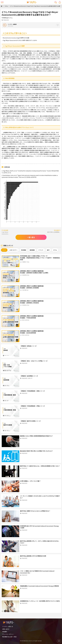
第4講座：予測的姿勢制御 (28, 318)
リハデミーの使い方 (8, 627)
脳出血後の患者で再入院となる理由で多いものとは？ (37, 451)
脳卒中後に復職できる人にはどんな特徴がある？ (35, 511)
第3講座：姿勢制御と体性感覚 (29, 303)
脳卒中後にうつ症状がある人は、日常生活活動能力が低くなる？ (40, 466)
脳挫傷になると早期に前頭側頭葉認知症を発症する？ (37, 436)
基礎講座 (32, 250)
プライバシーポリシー (8, 634)
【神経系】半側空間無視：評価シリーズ (32, 406)
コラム (6, 6)
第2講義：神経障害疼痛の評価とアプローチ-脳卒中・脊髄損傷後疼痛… (40, 259)
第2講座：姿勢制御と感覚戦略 (29, 288)
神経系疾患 (24, 348)
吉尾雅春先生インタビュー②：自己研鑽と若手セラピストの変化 (40, 601)
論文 (48, 250)
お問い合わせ (6, 629)
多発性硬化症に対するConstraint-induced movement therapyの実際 (40, 527)
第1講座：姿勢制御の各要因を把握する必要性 (34, 273)
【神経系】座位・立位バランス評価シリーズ (34, 361)
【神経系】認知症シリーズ (28, 346)
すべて (4, 250)
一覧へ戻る (31, 237)
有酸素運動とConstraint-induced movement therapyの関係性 (40, 586)
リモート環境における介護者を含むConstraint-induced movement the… (37, 572)
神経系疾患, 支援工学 (27, 378)
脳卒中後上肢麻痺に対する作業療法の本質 (33, 556)
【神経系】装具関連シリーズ (29, 376)
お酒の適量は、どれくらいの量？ (30, 481)
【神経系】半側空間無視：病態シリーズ (32, 391)
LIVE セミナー (14, 250)
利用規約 (5, 632)
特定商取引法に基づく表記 (9, 637)
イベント (41, 250)
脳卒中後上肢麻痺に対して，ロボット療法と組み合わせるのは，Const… (40, 542)
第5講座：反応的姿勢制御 (28, 333)
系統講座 (24, 250)
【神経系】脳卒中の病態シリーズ (30, 421)
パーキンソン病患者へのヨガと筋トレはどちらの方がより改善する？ (40, 497)
